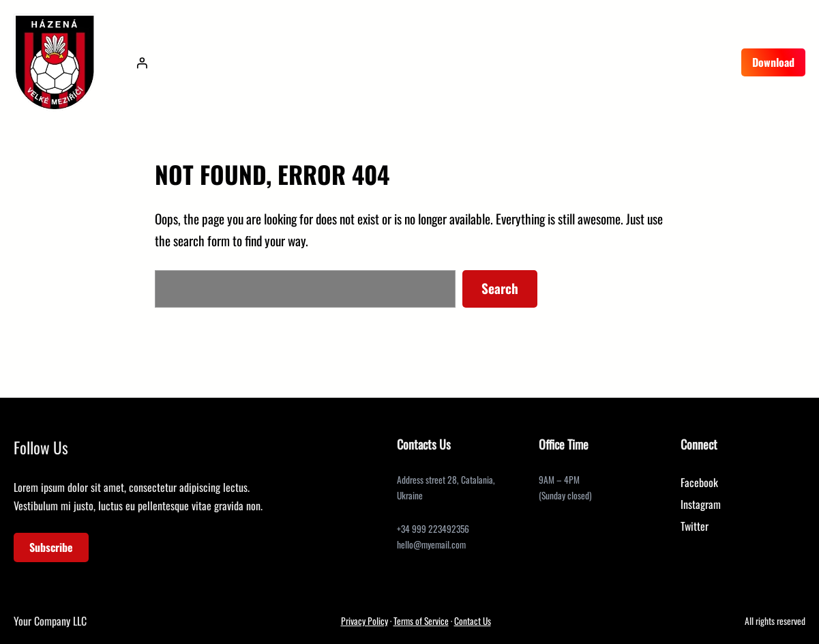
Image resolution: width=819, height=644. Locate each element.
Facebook (699, 482)
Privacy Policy (364, 621)
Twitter (695, 526)
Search (500, 288)
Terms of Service (421, 621)
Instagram (701, 504)
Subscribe (51, 547)
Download (773, 62)
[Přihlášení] (142, 63)
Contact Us (473, 621)
